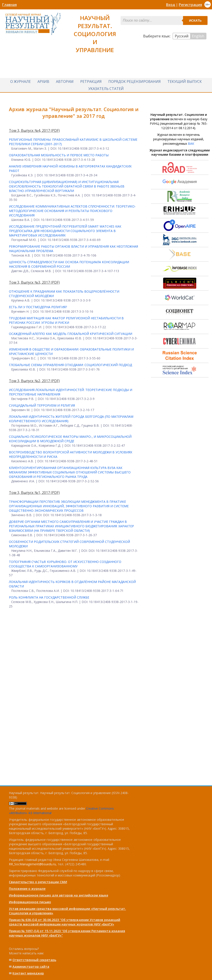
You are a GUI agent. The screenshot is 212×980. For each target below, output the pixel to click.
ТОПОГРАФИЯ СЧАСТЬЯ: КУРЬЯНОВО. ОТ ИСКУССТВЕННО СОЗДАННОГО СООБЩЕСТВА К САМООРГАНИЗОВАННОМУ (65, 564)
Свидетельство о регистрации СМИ (38, 882)
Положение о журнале (27, 889)
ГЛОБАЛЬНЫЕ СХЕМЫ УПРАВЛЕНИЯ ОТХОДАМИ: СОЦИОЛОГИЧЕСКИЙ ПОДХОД (70, 365)
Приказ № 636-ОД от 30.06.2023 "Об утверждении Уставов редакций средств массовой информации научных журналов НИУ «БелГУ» (65, 922)
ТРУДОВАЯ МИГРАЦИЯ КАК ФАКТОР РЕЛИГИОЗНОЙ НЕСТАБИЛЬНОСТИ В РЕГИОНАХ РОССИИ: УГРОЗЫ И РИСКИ (66, 320)
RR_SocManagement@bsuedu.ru (32, 864)
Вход (171, 5)
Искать (195, 20)
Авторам (65, 81)
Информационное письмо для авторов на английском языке (59, 895)
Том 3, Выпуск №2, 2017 (30, 381)
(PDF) (55, 130)
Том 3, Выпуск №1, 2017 (30, 493)
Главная (9, 5)
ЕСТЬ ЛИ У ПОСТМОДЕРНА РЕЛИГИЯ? (38, 307)
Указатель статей (106, 89)
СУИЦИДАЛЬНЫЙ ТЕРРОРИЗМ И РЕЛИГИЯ (42, 405)
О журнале (21, 81)
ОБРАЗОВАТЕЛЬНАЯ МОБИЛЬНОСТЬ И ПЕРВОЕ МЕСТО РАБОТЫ (59, 155)
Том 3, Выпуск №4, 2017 (30, 130)
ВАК (191, 144)
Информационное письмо (30, 902)
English (198, 36)
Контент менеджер (28, 973)
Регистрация (190, 5)
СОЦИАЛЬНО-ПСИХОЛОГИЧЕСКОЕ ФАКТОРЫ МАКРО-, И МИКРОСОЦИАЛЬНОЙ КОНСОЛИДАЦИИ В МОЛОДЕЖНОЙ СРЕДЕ (70, 439)
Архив (43, 81)
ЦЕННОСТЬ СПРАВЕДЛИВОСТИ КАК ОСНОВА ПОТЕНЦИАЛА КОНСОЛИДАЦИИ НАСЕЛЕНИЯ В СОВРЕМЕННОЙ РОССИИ (69, 264)
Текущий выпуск (185, 81)
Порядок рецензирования (135, 81)
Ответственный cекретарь (34, 960)
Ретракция (91, 81)
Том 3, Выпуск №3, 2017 (30, 282)
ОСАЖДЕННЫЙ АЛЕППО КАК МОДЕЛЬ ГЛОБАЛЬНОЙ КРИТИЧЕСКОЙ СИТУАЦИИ (71, 334)
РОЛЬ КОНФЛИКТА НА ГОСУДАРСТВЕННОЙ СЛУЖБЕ (49, 597)
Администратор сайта (31, 967)
